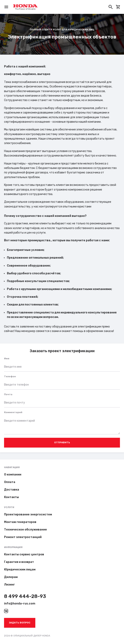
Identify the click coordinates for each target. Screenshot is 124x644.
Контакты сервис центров (24, 554)
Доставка (12, 490)
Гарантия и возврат (19, 562)
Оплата (10, 482)
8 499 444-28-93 (25, 596)
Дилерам (11, 577)
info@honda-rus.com (20, 604)
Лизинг (9, 585)
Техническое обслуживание (25, 530)
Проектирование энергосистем (28, 514)
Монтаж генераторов (20, 522)
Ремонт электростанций (23, 537)
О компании (13, 475)
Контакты (11, 497)
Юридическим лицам (20, 570)
